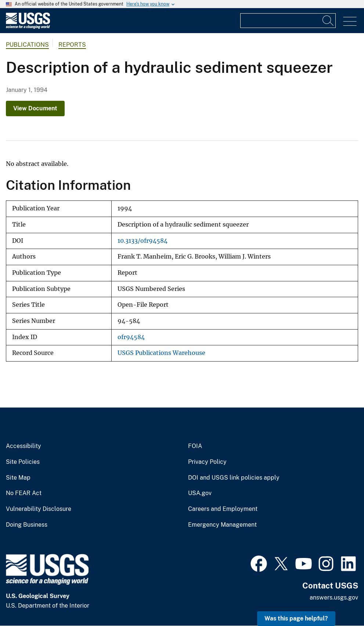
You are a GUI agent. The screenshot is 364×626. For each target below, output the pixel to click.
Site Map (18, 478)
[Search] (328, 21)
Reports (72, 45)
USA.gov (200, 493)
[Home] (28, 27)
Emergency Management (222, 525)
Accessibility (24, 446)
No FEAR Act (24, 493)
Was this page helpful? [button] (296, 618)
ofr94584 (131, 337)
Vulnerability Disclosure (39, 509)
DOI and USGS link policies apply (234, 478)
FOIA (195, 446)
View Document (35, 108)
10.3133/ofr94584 (143, 241)
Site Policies (23, 462)
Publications (27, 45)
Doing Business (27, 525)
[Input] (288, 21)
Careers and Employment (223, 509)
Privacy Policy (207, 462)
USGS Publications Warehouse (161, 353)
